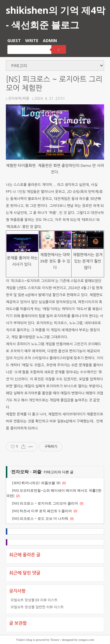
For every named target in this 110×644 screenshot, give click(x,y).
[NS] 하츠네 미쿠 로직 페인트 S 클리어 (42, 511)
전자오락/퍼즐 (18, 99)
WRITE (32, 40)
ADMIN (50, 40)
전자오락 (20, 472)
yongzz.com (86, 640)
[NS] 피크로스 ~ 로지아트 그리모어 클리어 (45, 503)
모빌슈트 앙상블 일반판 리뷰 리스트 (37, 607)
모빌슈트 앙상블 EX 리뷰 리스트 (34, 600)
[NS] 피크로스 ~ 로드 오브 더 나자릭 (40, 519)
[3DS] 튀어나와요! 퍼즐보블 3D (36, 483)
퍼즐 (37, 472)
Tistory (55, 640)
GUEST (14, 40)
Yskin (20, 640)
